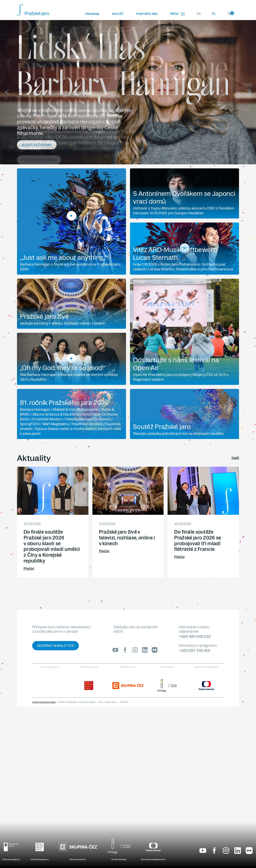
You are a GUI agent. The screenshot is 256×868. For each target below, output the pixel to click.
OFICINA (124, 702)
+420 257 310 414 (194, 650)
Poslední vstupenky (39, 160)
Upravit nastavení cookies (44, 702)
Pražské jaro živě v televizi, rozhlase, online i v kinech (127, 538)
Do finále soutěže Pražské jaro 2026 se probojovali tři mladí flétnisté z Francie (198, 540)
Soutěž (118, 14)
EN (199, 14)
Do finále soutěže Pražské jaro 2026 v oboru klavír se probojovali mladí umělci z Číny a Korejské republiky (52, 546)
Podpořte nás (147, 14)
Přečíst (29, 569)
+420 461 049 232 (195, 636)
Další (235, 458)
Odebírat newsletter (55, 646)
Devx (100, 702)
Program (92, 14)
